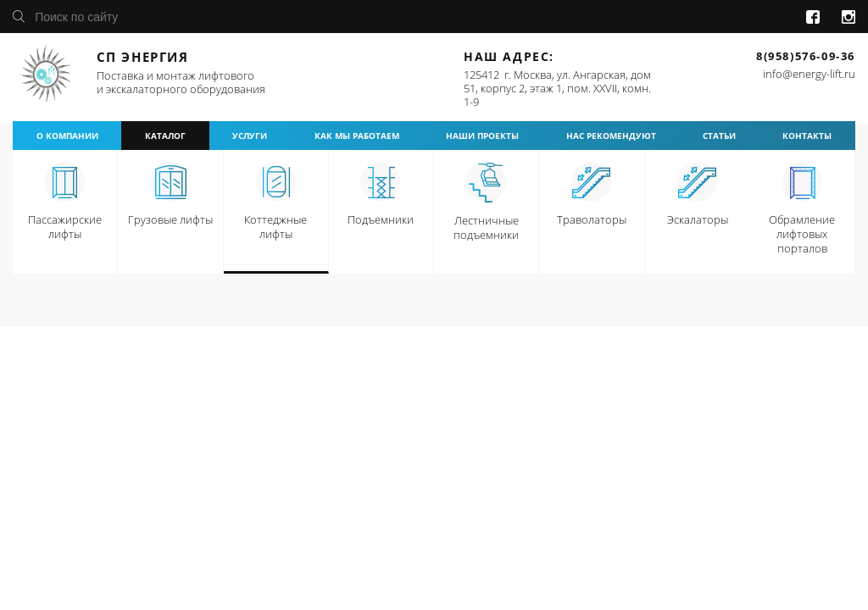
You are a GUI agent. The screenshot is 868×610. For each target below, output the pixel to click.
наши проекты (482, 136)
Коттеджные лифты (275, 227)
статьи (719, 136)
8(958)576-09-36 (806, 56)
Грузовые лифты (170, 219)
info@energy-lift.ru (809, 74)
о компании (67, 136)
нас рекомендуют (611, 136)
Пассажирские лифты (65, 227)
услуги (250, 136)
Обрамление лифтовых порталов (802, 234)
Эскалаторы (698, 219)
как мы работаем (357, 136)
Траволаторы (592, 219)
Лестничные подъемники (486, 227)
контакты (807, 136)
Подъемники (381, 219)
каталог (165, 136)
